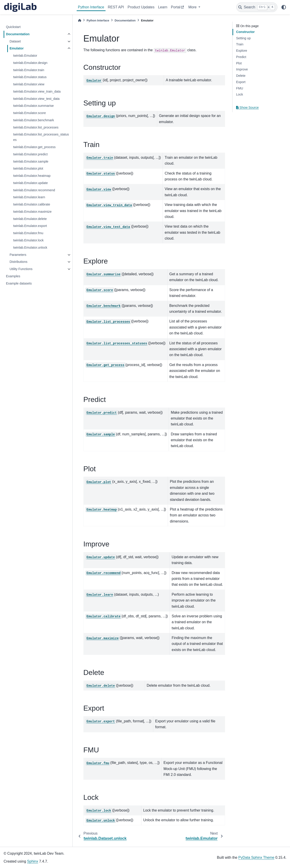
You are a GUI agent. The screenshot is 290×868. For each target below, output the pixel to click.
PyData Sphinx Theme (256, 857)
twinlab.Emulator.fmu (28, 233)
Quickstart (13, 27)
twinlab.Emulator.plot (28, 168)
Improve (242, 69)
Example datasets (19, 283)
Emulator (16, 48)
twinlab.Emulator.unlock (30, 247)
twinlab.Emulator (25, 56)
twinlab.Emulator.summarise (33, 106)
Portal (176, 7)
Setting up (243, 38)
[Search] (257, 7)
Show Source (247, 107)
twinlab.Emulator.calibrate (32, 204)
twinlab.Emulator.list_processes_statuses (41, 137)
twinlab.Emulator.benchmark (33, 120)
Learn (163, 7)
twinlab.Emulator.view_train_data (37, 91)
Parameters (18, 255)
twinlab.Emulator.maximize (32, 212)
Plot (239, 63)
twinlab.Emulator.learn (29, 197)
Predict (241, 57)
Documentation (18, 34)
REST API (116, 7)
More (193, 7)
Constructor (245, 32)
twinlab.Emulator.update (30, 183)
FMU (240, 88)
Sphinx (33, 861)
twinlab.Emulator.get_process (34, 147)
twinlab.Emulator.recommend (34, 190)
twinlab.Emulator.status (30, 77)
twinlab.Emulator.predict (30, 154)
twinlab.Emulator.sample (31, 161)
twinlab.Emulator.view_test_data (36, 99)
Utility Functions (21, 269)
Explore (242, 51)
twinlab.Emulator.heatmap (32, 176)
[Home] (80, 20)
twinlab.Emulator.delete (30, 219)
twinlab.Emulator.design (30, 63)
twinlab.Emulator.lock (28, 240)
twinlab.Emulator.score (29, 113)
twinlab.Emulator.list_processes (36, 127)
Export (241, 82)
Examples (13, 276)
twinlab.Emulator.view (29, 84)
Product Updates (141, 7)
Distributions (18, 262)
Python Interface (91, 7)
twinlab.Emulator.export (30, 226)
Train (240, 44)
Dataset (15, 41)
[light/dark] (284, 7)
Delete (241, 76)
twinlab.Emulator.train (29, 70)
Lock (239, 94)
